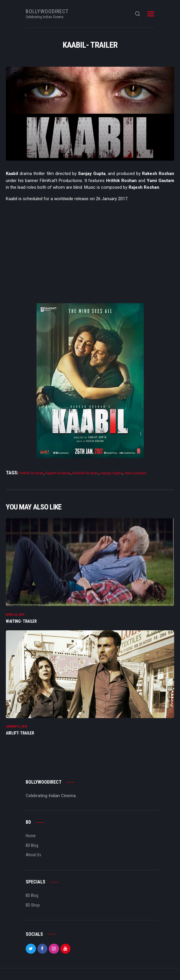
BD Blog (32, 845)
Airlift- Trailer (20, 733)
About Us (33, 855)
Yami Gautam (135, 473)
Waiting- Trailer (21, 621)
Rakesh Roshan (85, 473)
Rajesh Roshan (58, 473)
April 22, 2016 (15, 615)
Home (31, 836)
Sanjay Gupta (111, 473)
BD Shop (33, 905)
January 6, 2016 (17, 726)
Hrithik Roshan (31, 473)
